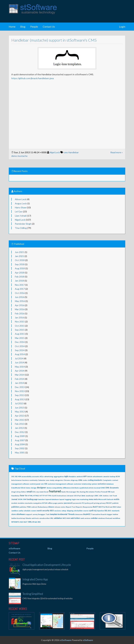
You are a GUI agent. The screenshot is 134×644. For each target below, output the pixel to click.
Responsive (88, 507)
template (54, 514)
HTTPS (48, 496)
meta (96, 499)
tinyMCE (87, 514)
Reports (79, 507)
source (86, 511)
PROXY (109, 503)
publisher (15, 507)
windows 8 (102, 518)
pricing (97, 503)
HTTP (42, 496)
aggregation (59, 476)
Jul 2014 (19, 358)
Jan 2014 (19, 383)
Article (90, 476)
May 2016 (20, 301)
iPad (79, 496)
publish (115, 503)
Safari (119, 507)
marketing (84, 499)
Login (122, 27)
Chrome (67, 480)
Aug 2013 (20, 399)
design (34, 488)
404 (20, 476)
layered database (52, 499)
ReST (95, 507)
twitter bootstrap (18, 518)
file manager (71, 492)
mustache (22, 156)
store (14, 514)
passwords (77, 503)
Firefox (98, 492)
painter (61, 503)
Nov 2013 (20, 391)
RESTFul (102, 507)
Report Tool (71, 507)
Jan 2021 (19, 256)
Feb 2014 (20, 379)
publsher (23, 507)
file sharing (81, 492)
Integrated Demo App (35, 579)
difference (67, 488)
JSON (20, 499)
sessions (58, 511)
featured (55, 491)
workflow (116, 518)
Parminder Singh (23, 224)
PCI (83, 503)
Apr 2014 (20, 371)
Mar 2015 (20, 338)
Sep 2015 (20, 330)
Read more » (117, 152)
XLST (26, 522)
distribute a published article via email (86, 488)
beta (13, 480)
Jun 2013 (20, 408)
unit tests (35, 518)
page (55, 503)
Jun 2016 (20, 297)
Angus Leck (21, 203)
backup (113, 476)
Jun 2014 (20, 362)
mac (78, 499)
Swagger (42, 514)
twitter (115, 514)
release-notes (60, 507)
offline (50, 503)
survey (35, 514)
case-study (50, 480)
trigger (109, 514)
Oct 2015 (20, 326)
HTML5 (36, 496)
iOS (75, 496)
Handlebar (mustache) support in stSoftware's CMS (54, 40)
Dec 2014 (20, 342)
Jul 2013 (19, 403)
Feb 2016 (20, 313)
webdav (94, 518)
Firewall (104, 492)
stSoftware (21, 514)
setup (64, 511)
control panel (35, 484)
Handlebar (73, 152)
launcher (41, 499)
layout (62, 499)
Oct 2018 (20, 260)
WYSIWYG (15, 522)
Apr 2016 (20, 305)
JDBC (96, 496)
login (74, 499)
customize (102, 484)
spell (91, 511)
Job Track (113, 496)
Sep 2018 (20, 264)
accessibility (27, 476)
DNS (107, 488)
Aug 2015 (20, 334)
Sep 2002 (20, 448)
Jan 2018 (19, 281)
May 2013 (20, 412)
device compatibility (54, 488)
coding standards (95, 480)
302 (16, 476)
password (68, 503)
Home (12, 27)
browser (19, 480)
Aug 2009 (20, 436)
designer (42, 488)
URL (52, 518)
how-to (24, 496)
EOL (34, 492)
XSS (39, 522)
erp (38, 492)
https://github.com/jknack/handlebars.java (33, 78)
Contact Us (49, 27)
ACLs (42, 476)
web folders (75, 518)
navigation (37, 503)
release (51, 507)
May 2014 (20, 367)
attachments (98, 476)
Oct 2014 (20, 346)
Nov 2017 (20, 285)
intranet (70, 496)
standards (116, 511)
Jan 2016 (19, 317)
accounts (36, 476)
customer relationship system (85, 484)
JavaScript (90, 496)
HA (109, 492)
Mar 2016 (20, 309)
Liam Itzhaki (21, 216)
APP (85, 476)
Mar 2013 (20, 420)
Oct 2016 (20, 293)
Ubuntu (28, 518)
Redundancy (43, 507)
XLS (22, 522)
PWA (29, 507)
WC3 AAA (66, 518)
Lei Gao (19, 211)
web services (86, 518)
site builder (78, 511)
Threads (71, 514)
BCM (118, 476)
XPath (35, 522)
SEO (52, 511)
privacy (103, 503)
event (42, 492)
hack (113, 492)
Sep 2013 (20, 395)
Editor (24, 492)
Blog (23, 27)
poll (92, 503)
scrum (33, 511)
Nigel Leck (55, 152)
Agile (66, 476)
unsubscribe (45, 518)
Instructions (62, 496)
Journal (14, 499)
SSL (106, 511)
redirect (34, 507)
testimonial (63, 514)
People (34, 27)
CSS (46, 484)
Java (83, 496)
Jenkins (106, 496)
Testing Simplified (33, 594)
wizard (110, 518)
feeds (64, 492)
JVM (25, 499)
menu (91, 499)
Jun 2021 (20, 252)
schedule (27, 511)
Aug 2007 (20, 440)
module (14, 503)
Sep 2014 (20, 350)
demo (14, 156)
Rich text (109, 507)
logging (68, 499)
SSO (109, 511)
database (110, 484)
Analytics (73, 476)
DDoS (23, 488)
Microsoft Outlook (106, 499)
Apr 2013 (20, 416)
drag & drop (16, 492)
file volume (90, 492)
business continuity (30, 480)
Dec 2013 (20, 387)
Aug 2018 (20, 268)
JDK (101, 496)
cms (66, 152)
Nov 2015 (20, 322)
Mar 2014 (20, 375)
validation (58, 518)
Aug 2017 (20, 289)
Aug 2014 (20, 354)
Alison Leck (21, 199)
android (80, 476)
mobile (116, 499)
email (29, 492)
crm (42, 484)
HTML (30, 496)
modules (21, 503)
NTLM (45, 503)
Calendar (42, 480)
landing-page (32, 499)
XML (30, 522)
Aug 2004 (20, 444)
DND (103, 488)
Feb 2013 (20, 424)
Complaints (107, 480)
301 (13, 476)
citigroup (74, 480)
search (39, 511)
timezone (79, 514)
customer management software (61, 484)
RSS (114, 507)
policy (87, 503)
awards (106, 476)
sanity (21, 511)
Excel (46, 492)
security (46, 510)
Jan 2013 (19, 428)
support (29, 514)
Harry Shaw (21, 207)
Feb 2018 (20, 277)
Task (48, 514)
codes (85, 480)
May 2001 (20, 453)
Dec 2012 (20, 432)
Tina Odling (21, 228)
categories (59, 480)
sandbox (15, 511)
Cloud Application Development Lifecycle (47, 565)
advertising (49, 476)
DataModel (16, 488)
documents (114, 488)
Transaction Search (99, 514)
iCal (53, 496)
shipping (70, 511)
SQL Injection (99, 511)
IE (56, 496)
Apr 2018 (20, 273)
